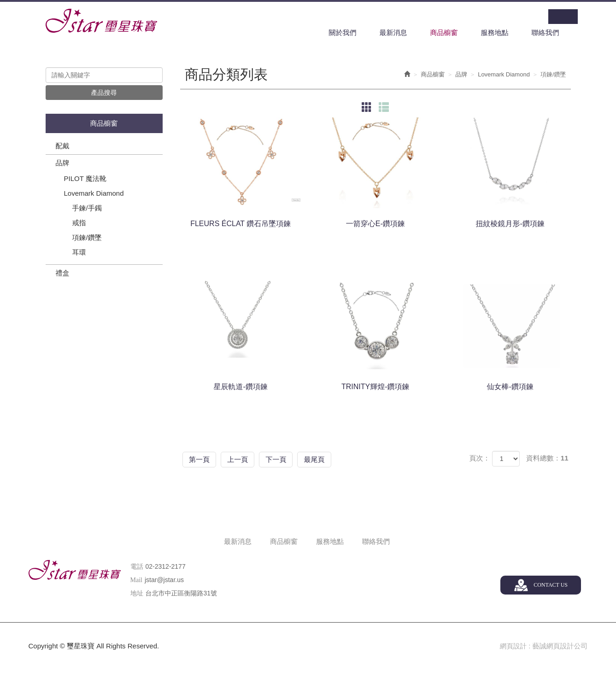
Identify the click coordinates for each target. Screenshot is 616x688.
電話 (137, 567)
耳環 (79, 253)
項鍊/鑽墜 (87, 238)
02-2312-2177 (166, 567)
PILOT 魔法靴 (85, 179)
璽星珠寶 (101, 21)
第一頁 (202, 459)
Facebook (556, 17)
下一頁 (292, 459)
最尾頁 (337, 459)
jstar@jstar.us (164, 580)
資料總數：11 (547, 459)
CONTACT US (550, 585)
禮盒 (63, 274)
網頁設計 (513, 646)
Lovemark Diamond (94, 194)
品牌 (63, 164)
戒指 (79, 224)
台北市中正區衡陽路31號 (182, 594)
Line (570, 17)
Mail (136, 580)
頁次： (479, 459)
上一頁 (247, 459)
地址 (137, 594)
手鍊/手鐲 (87, 209)
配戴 (63, 147)
